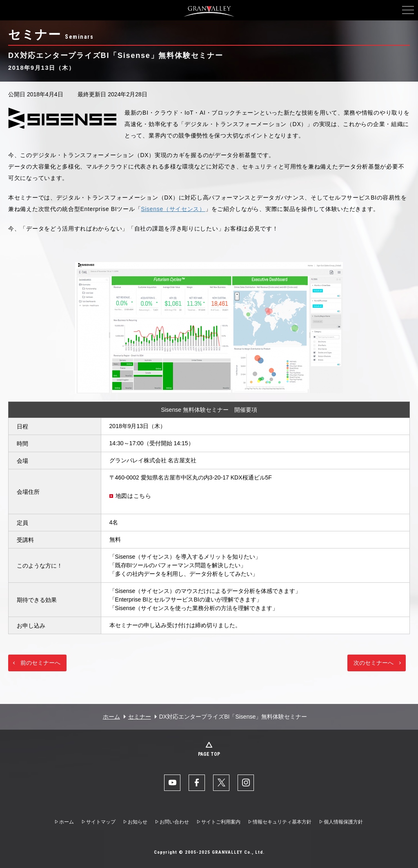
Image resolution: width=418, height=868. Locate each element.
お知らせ (138, 822)
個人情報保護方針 (343, 822)
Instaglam (246, 783)
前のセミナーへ (40, 663)
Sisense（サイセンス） (173, 209)
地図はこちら (133, 496)
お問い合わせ (174, 822)
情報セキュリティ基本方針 (282, 822)
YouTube (172, 783)
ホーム (111, 717)
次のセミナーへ (374, 663)
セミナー (140, 717)
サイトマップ (101, 822)
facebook (197, 783)
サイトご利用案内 (221, 822)
